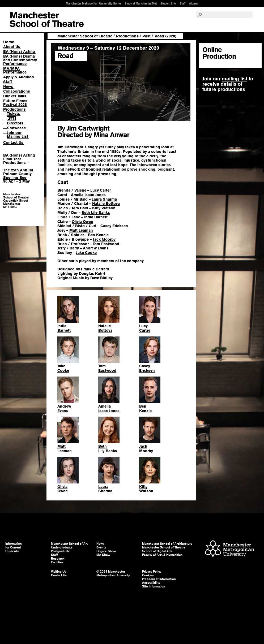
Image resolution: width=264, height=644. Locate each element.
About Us (12, 47)
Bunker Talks (15, 96)
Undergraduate (62, 547)
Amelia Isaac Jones (88, 195)
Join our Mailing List (18, 135)
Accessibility (151, 583)
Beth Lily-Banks (96, 213)
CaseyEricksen (147, 368)
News (8, 87)
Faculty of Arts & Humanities (162, 555)
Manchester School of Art (47, 20)
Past (11, 118)
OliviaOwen (63, 489)
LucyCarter (145, 328)
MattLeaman (65, 449)
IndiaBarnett (64, 328)
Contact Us (13, 142)
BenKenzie (145, 409)
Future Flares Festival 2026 (15, 103)
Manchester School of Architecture (167, 544)
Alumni (194, 3)
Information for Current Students (14, 547)
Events (101, 547)
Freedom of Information (159, 579)
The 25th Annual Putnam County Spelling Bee (18, 174)
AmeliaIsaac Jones (109, 409)
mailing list (235, 79)
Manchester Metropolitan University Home (93, 3)
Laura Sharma (104, 199)
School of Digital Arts (157, 551)
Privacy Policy (152, 572)
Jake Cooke (86, 253)
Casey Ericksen (114, 226)
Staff (182, 3)
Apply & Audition (19, 77)
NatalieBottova (105, 328)
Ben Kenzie (98, 235)
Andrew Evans (96, 248)
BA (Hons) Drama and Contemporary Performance (20, 60)
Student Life (168, 3)
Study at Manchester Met (141, 3)
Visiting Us (59, 572)
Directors (15, 123)
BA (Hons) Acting (19, 51)
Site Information (154, 586)
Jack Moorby (104, 239)
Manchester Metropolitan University (230, 550)
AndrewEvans (64, 409)
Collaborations (17, 91)
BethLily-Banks (108, 449)
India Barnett (96, 217)
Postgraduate (61, 551)
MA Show (103, 555)
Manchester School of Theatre (85, 36)
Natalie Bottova (106, 204)
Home (9, 42)
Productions (14, 109)
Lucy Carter (101, 190)
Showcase (16, 128)
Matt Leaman (81, 230)
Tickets (13, 114)
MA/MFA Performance (15, 70)
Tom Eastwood (106, 244)
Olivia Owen (82, 222)
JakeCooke (63, 368)
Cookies (148, 575)
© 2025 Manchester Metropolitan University (113, 573)
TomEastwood (107, 368)
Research (58, 559)
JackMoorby (146, 449)
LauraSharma (105, 489)
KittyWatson (146, 489)
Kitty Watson (104, 208)
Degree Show (106, 551)
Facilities (57, 562)
